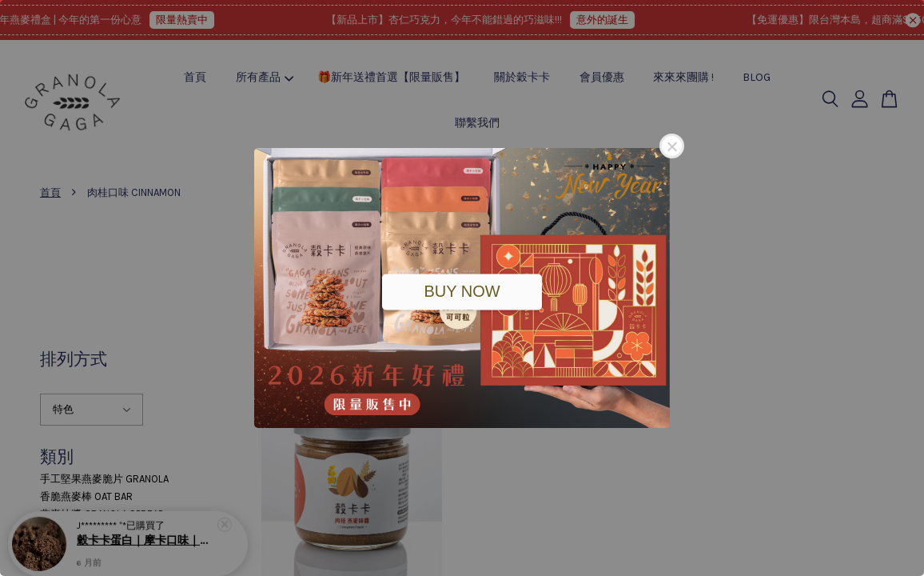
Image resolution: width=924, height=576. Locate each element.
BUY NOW (462, 291)
